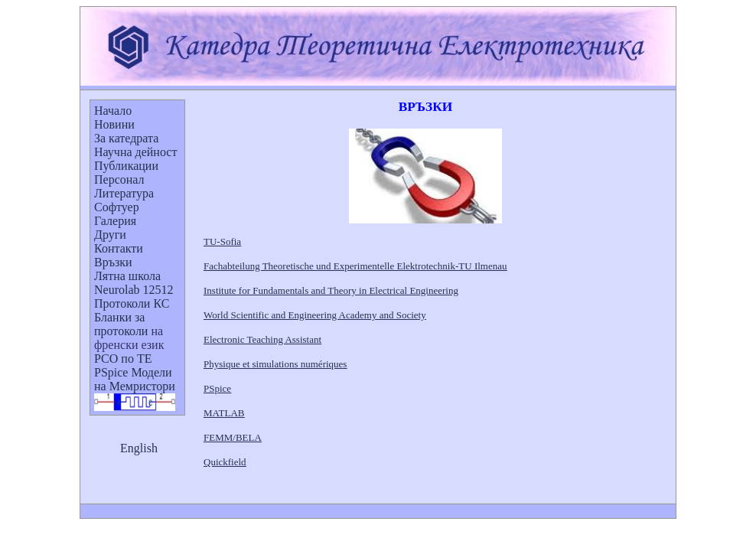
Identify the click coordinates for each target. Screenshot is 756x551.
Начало (113, 111)
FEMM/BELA (233, 437)
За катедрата (126, 138)
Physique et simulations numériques (275, 364)
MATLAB (224, 413)
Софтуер (117, 207)
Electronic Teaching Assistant (262, 339)
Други (110, 235)
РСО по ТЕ (123, 359)
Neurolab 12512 (134, 290)
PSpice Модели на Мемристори (135, 379)
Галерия (115, 221)
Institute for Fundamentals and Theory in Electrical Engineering (331, 290)
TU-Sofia (222, 241)
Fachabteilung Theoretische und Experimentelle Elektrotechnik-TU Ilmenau (355, 266)
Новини (114, 124)
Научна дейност (135, 152)
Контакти (119, 248)
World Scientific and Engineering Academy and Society (315, 315)
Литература (124, 193)
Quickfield (225, 462)
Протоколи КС (132, 303)
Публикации (126, 166)
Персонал (119, 179)
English (139, 448)
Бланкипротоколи (121, 324)
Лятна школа (127, 276)
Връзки (113, 262)
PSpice (217, 388)
